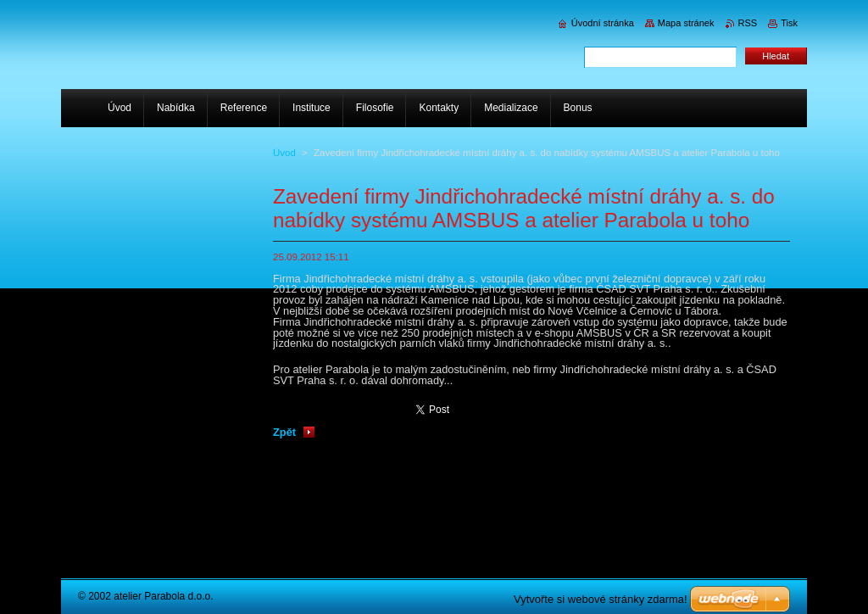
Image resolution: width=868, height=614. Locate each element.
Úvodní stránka (603, 23)
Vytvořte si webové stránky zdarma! (601, 599)
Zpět (284, 432)
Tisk (789, 23)
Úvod (284, 153)
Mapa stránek (686, 23)
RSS (748, 23)
